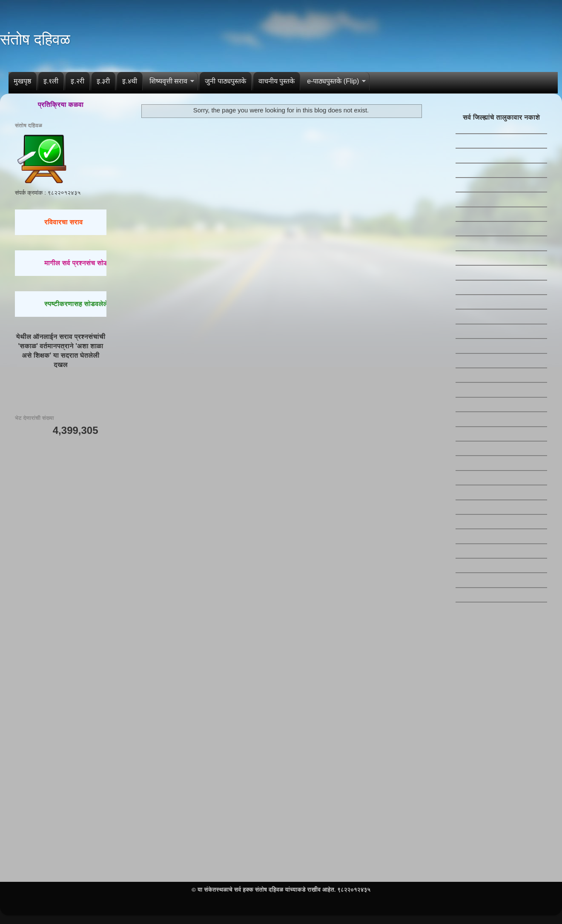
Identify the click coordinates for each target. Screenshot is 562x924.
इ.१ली (51, 81)
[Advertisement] (61, 577)
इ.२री (77, 81)
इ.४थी (129, 81)
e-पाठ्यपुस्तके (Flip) (333, 81)
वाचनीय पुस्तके (277, 81)
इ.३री (103, 81)
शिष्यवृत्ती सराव (168, 81)
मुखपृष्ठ (22, 81)
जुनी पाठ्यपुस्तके (225, 81)
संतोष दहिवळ (35, 39)
